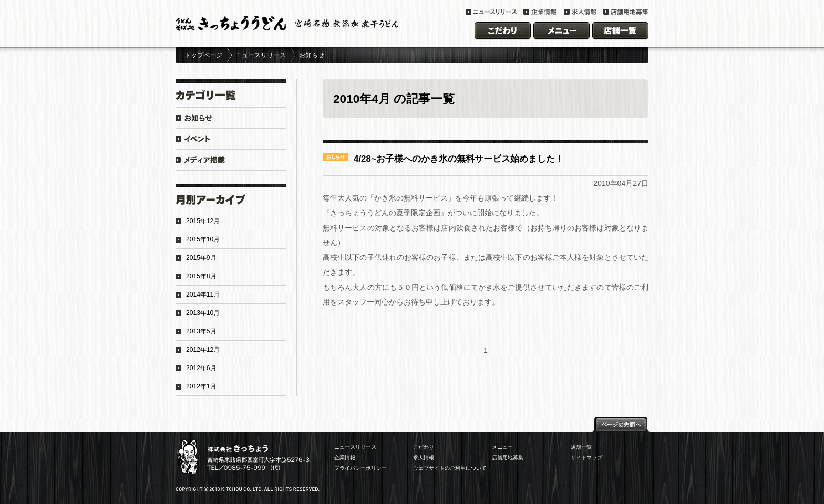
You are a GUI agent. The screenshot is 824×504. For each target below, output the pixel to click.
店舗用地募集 (508, 458)
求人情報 (424, 458)
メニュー (502, 447)
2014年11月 (203, 295)
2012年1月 (201, 386)
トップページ (203, 55)
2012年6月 (201, 368)
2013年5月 (201, 331)
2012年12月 (203, 350)
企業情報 (345, 458)
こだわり (424, 447)
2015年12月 (203, 221)
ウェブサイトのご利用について (450, 468)
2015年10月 (203, 239)
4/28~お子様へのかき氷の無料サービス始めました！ (459, 159)
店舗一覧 (581, 447)
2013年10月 (203, 313)
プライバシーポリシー (360, 468)
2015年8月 (201, 276)
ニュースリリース (261, 55)
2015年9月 (201, 258)
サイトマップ (586, 458)
